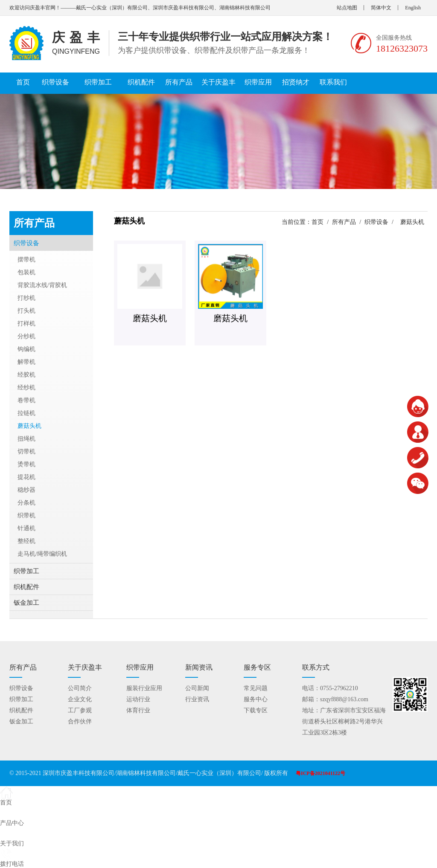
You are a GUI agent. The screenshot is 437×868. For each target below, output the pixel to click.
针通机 (26, 528)
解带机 (26, 362)
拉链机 (26, 413)
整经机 (26, 541)
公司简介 (80, 688)
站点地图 (347, 8)
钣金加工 (26, 603)
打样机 (26, 324)
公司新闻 (197, 688)
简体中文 (381, 8)
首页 (23, 82)
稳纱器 (26, 490)
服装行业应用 (144, 688)
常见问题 (256, 688)
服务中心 (256, 699)
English (413, 8)
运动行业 (138, 699)
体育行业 (138, 710)
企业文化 (80, 699)
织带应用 (258, 82)
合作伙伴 (80, 721)
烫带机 (26, 464)
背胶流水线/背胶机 (42, 285)
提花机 (26, 477)
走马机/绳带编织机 (42, 554)
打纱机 (26, 298)
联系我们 (333, 82)
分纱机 (26, 336)
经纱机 (26, 388)
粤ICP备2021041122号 (320, 773)
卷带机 (26, 400)
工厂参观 (80, 710)
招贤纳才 (296, 82)
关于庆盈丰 (218, 82)
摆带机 (26, 260)
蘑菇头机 (29, 426)
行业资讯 (197, 699)
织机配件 (141, 82)
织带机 (26, 515)
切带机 (26, 451)
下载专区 (256, 710)
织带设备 (55, 82)
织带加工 (98, 82)
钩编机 (26, 349)
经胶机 (26, 375)
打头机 (26, 311)
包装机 (26, 272)
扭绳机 (26, 439)
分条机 (26, 503)
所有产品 (179, 82)
